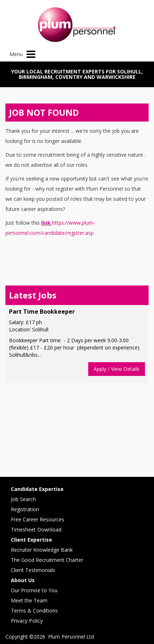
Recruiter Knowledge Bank (42, 550)
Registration (25, 509)
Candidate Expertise (37, 489)
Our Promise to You (34, 590)
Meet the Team (29, 600)
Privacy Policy (27, 621)
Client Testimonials (33, 570)
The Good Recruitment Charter (47, 560)
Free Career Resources (38, 519)
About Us (23, 580)
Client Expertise (31, 540)
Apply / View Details (117, 369)
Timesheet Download (36, 529)
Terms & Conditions (34, 611)
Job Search (23, 499)
